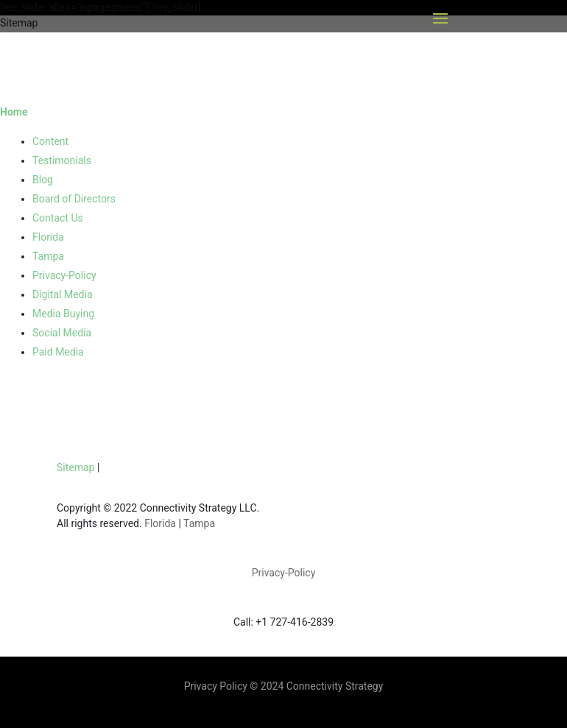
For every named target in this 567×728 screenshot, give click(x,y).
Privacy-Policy (64, 275)
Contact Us (58, 218)
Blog (43, 180)
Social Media (62, 333)
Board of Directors (74, 199)
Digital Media (63, 294)
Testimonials (62, 160)
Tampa (48, 256)
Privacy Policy (217, 686)
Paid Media (58, 352)
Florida (48, 237)
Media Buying (63, 314)
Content (50, 141)
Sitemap (75, 467)
